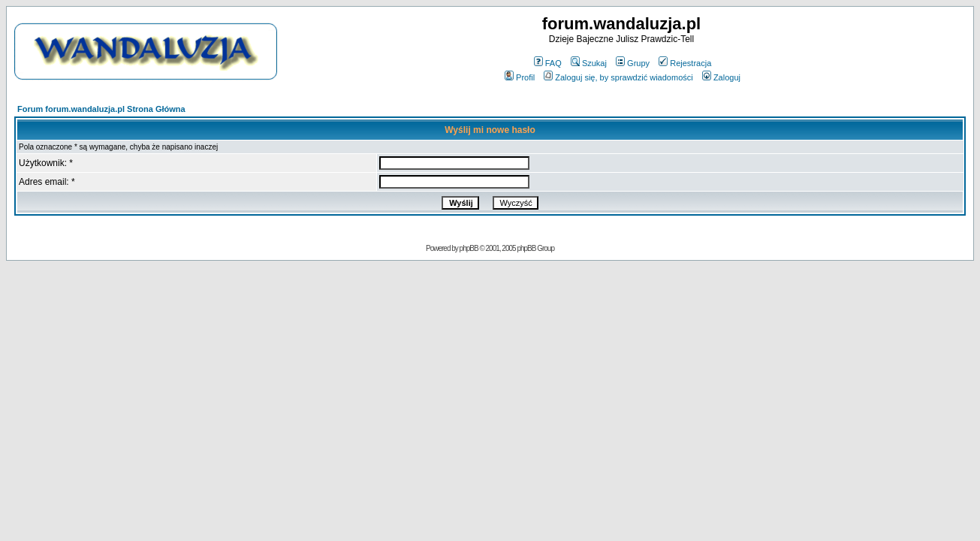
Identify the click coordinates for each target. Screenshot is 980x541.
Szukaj (589, 63)
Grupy (633, 63)
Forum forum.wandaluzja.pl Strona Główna (101, 109)
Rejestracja (685, 63)
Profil (520, 77)
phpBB (469, 248)
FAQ (548, 63)
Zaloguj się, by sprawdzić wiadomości (618, 77)
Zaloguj (721, 77)
